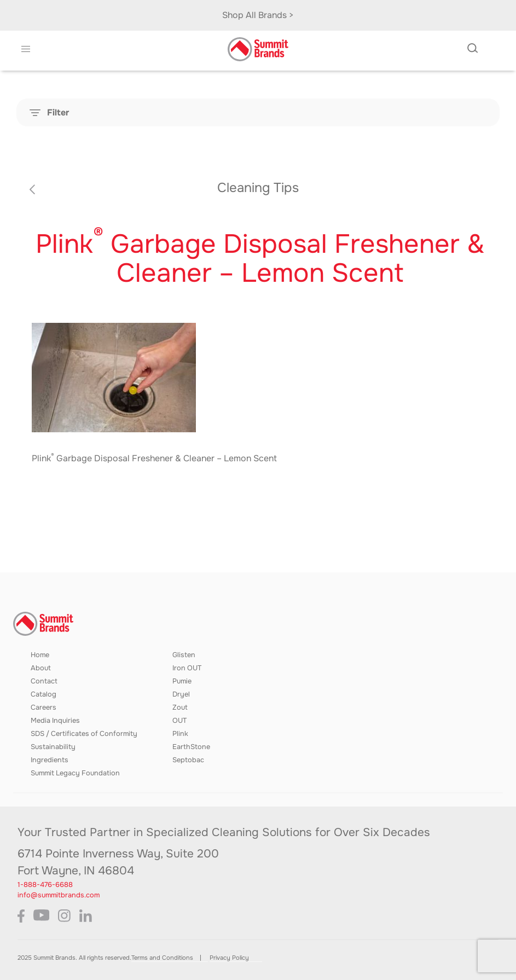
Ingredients (50, 760)
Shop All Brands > (258, 15)
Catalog (44, 694)
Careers (44, 708)
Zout (180, 708)
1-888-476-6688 (45, 885)
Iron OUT (187, 668)
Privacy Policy (229, 958)
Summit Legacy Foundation (75, 773)
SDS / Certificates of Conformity (84, 734)
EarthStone (191, 747)
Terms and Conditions (162, 958)
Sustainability (53, 747)
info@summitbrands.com (59, 895)
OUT (179, 721)
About (41, 668)
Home (40, 655)
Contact (44, 681)
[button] (26, 49)
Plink (180, 734)
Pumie (182, 681)
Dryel (181, 694)
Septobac (188, 760)
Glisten (184, 655)
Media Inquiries (55, 721)
